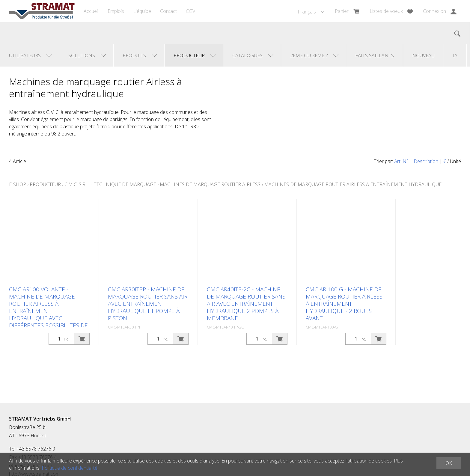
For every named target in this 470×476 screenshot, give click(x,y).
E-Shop (18, 184)
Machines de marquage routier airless (210, 184)
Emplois (116, 11)
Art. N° (401, 161)
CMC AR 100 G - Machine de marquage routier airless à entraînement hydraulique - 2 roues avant (344, 304)
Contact (168, 11)
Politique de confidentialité (70, 468)
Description (426, 161)
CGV (190, 11)
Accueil (91, 11)
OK (449, 463)
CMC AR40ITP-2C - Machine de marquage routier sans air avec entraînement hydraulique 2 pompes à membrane (246, 304)
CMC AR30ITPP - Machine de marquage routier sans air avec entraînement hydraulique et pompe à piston (148, 304)
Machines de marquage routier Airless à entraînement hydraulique (353, 184)
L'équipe (142, 11)
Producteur (45, 184)
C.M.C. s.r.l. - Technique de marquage (110, 184)
